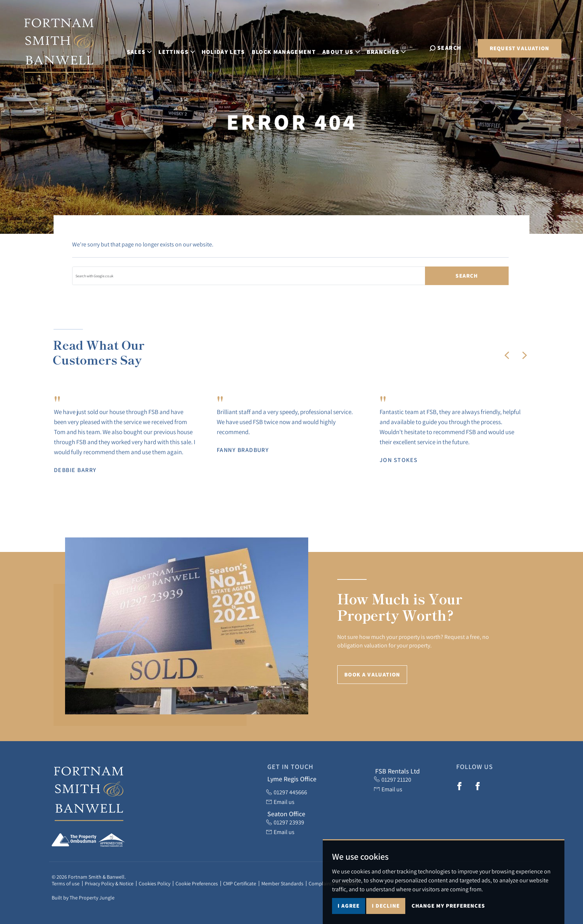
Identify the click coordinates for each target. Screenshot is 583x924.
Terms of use (66, 883)
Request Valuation (519, 48)
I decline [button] (386, 906)
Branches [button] (392, 47)
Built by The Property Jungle (83, 898)
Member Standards (282, 883)
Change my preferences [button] (448, 906)
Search (467, 276)
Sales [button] (145, 47)
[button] (507, 355)
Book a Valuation (372, 674)
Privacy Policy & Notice (109, 883)
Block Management (289, 47)
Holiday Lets (229, 47)
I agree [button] (349, 906)
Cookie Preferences (197, 883)
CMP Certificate (240, 883)
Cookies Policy (154, 883)
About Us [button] (347, 47)
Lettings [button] (183, 47)
